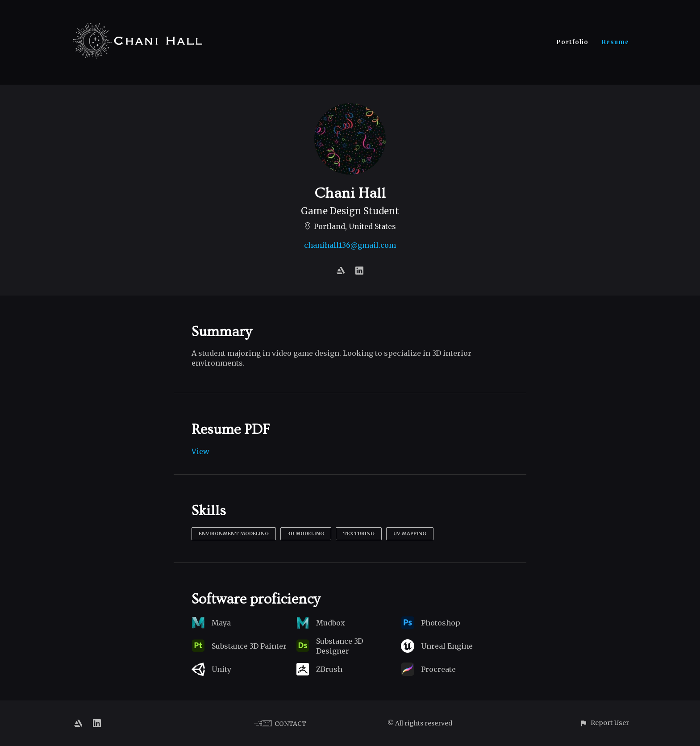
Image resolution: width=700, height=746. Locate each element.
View (200, 451)
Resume (615, 42)
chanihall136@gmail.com (350, 245)
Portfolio (572, 42)
